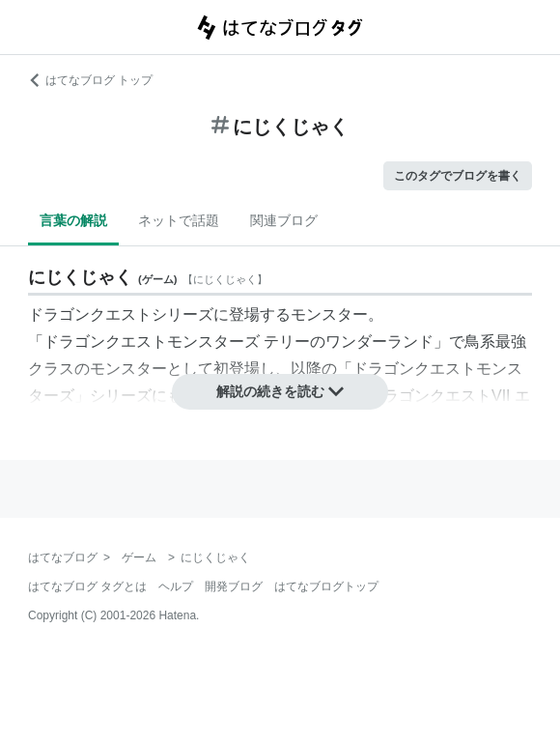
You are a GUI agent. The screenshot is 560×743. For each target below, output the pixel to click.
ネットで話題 (179, 220)
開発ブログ (234, 586)
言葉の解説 (73, 220)
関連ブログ (284, 220)
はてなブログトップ (326, 586)
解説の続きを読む (280, 391)
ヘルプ (176, 586)
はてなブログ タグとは (87, 586)
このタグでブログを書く (458, 176)
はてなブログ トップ (90, 80)
